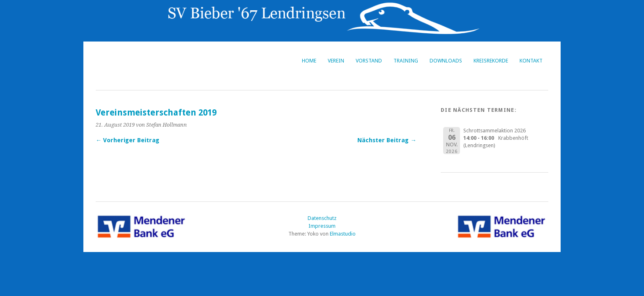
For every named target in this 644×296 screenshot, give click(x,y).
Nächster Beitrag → (387, 140)
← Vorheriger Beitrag (128, 140)
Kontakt (531, 61)
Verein (336, 61)
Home (309, 61)
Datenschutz (322, 218)
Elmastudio (343, 234)
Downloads (446, 61)
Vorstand (369, 61)
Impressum (322, 226)
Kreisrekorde (491, 61)
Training (406, 61)
